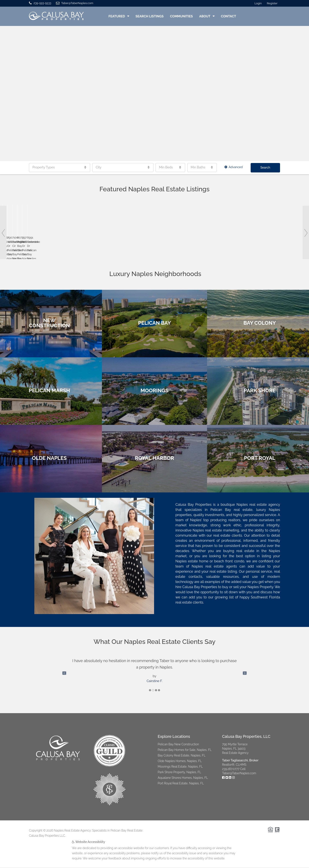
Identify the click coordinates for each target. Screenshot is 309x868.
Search (265, 168)
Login (258, 3)
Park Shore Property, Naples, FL (179, 773)
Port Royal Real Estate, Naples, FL (181, 784)
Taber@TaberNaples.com (239, 774)
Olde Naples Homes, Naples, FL (180, 762)
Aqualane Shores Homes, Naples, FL (183, 778)
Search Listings (150, 16)
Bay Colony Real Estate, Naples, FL (182, 756)
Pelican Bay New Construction (178, 745)
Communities (181, 16)
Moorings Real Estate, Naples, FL (180, 767)
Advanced (234, 167)
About (205, 16)
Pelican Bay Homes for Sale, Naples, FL (185, 750)
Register (272, 3)
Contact (229, 16)
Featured (117, 16)
